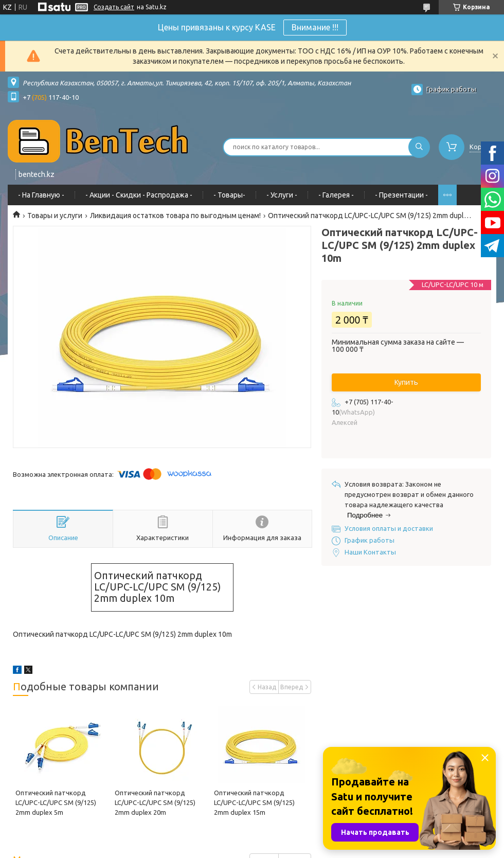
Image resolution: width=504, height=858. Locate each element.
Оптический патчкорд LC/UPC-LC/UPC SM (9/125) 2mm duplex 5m (56, 802)
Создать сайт (114, 7)
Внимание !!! (315, 27)
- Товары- (229, 195)
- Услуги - (282, 195)
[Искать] (419, 147)
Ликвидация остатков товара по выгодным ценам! (175, 216)
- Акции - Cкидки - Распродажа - (139, 195)
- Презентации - (401, 195)
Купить (406, 382)
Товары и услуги (55, 216)
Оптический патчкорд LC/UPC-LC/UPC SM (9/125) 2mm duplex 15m (254, 802)
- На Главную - (41, 195)
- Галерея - (336, 195)
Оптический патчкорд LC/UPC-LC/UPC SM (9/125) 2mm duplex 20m (155, 802)
